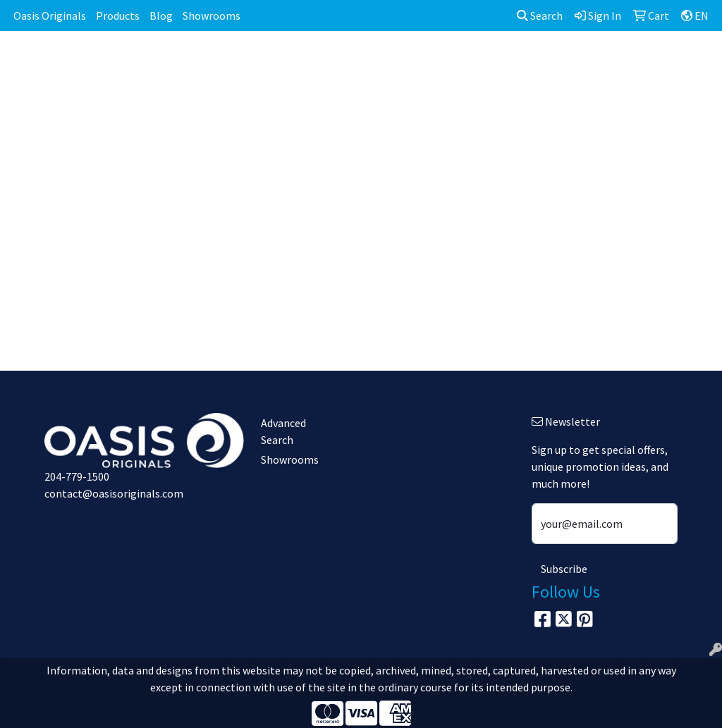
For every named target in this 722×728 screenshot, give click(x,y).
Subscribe (564, 569)
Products (118, 16)
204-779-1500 (77, 476)
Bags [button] (317, 62)
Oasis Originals (50, 16)
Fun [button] (434, 62)
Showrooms (212, 16)
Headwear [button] (490, 62)
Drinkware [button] (377, 62)
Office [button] (608, 62)
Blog (161, 16)
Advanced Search (283, 431)
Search (540, 16)
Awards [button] (265, 62)
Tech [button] (657, 62)
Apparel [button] (205, 62)
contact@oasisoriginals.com (114, 493)
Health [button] (554, 62)
